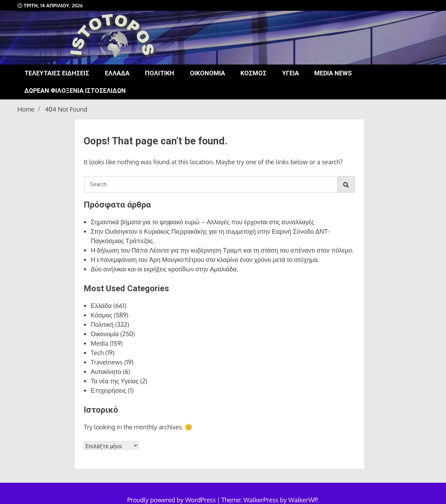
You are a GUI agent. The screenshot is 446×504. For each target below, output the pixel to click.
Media (99, 343)
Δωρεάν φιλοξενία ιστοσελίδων (75, 91)
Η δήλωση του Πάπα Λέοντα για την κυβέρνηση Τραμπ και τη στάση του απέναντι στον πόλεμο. (222, 250)
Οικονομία (207, 73)
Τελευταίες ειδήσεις (57, 73)
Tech (97, 353)
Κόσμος (253, 73)
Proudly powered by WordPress (172, 500)
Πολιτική (160, 73)
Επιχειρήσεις (108, 390)
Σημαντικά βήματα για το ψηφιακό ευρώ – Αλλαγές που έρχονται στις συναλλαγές (202, 222)
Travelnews (107, 362)
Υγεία (291, 73)
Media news (333, 73)
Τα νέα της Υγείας (114, 381)
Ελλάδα (117, 73)
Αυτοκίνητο (106, 371)
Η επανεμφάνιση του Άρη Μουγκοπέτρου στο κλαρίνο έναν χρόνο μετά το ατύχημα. (205, 259)
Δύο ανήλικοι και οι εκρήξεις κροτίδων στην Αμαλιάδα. (164, 269)
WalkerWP (303, 500)
